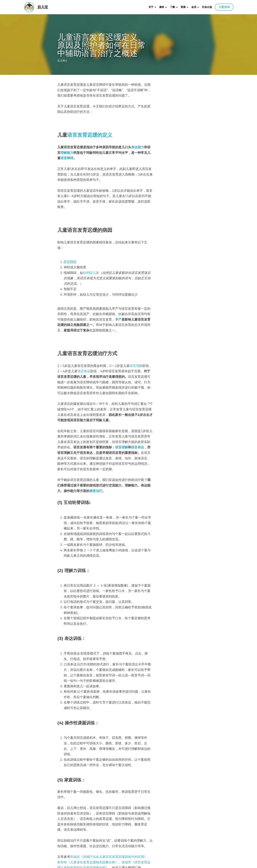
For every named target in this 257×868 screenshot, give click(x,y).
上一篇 (62, 825)
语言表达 (179, 322)
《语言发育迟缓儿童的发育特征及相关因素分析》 (119, 710)
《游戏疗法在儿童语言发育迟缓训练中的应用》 (114, 704)
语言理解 (136, 322)
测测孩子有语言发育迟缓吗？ (128, 755)
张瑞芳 (78, 710)
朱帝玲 (155, 704)
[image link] (29, 7)
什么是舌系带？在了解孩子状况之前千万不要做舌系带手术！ (92, 832)
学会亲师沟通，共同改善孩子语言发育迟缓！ (165, 832)
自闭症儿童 (91, 240)
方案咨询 (224, 7)
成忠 (77, 704)
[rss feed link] (198, 846)
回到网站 (64, 846)
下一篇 (135, 825)
